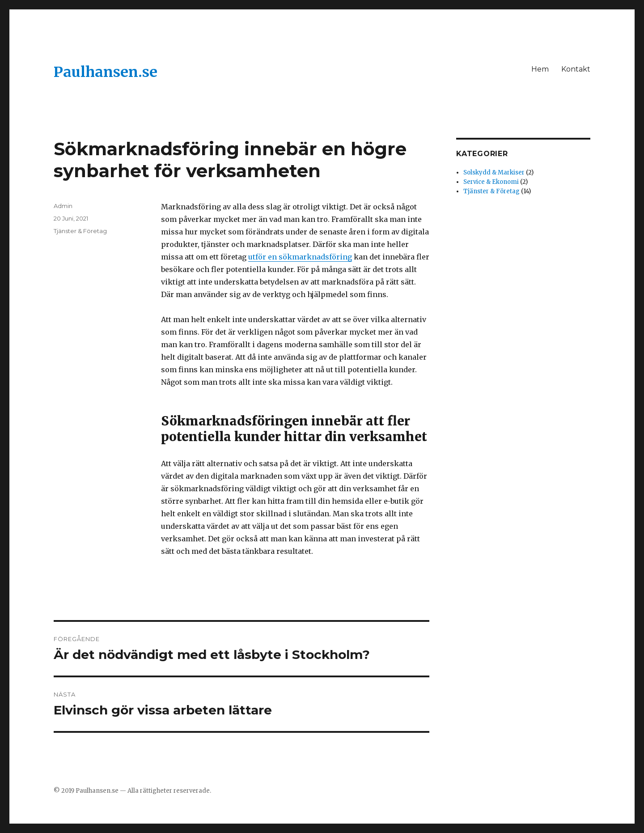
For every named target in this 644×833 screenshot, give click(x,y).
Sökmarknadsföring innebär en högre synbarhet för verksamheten (230, 160)
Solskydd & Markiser (494, 172)
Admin (63, 206)
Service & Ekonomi (491, 182)
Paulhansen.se (106, 72)
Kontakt (576, 69)
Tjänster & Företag (80, 231)
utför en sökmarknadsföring (300, 257)
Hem (540, 69)
